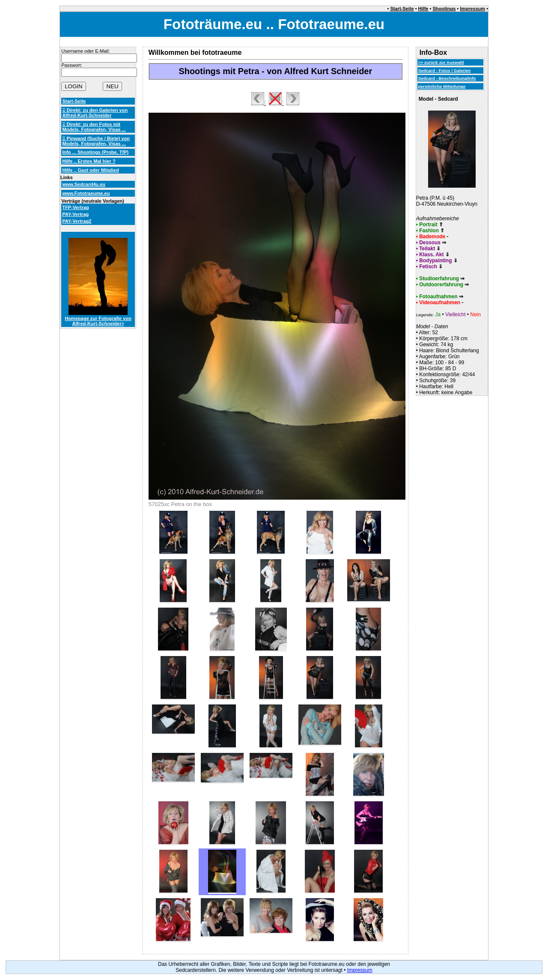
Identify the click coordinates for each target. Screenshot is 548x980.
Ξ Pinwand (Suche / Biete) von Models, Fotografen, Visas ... (96, 141)
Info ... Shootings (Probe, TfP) (95, 152)
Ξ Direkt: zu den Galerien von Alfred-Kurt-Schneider (95, 113)
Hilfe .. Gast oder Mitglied (90, 170)
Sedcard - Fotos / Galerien (445, 70)
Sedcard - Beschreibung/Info (447, 78)
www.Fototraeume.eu (86, 193)
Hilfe (423, 9)
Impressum (472, 9)
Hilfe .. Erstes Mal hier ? (89, 161)
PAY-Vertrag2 (77, 221)
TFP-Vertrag (75, 207)
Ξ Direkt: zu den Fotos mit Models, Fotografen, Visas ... (94, 127)
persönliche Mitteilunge (442, 86)
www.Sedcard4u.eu (84, 184)
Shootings (444, 9)
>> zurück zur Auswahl (441, 62)
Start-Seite (402, 9)
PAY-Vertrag (75, 214)
